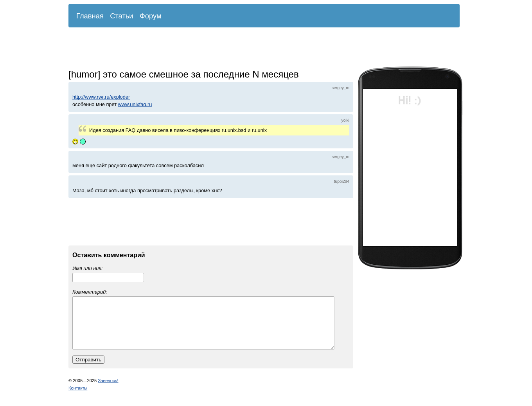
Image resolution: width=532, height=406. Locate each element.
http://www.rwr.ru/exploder (101, 97)
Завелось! (108, 390)
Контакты (78, 397)
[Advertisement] (258, 49)
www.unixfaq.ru (135, 104)
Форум (151, 16)
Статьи (122, 16)
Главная (90, 16)
